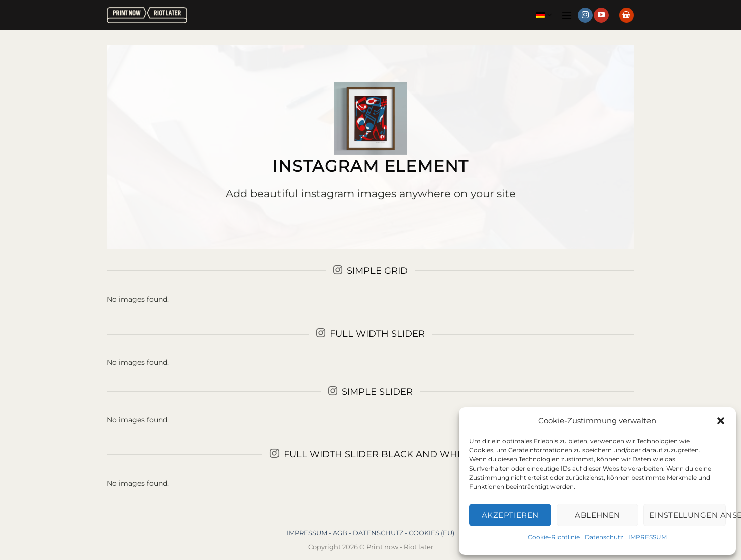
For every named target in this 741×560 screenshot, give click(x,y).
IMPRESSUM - (310, 533)
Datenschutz (604, 537)
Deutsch (544, 15)
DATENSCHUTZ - (381, 533)
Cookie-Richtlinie (554, 537)
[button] (721, 421)
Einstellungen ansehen (687, 515)
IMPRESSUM (647, 537)
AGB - (343, 533)
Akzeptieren (510, 515)
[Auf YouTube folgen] (601, 15)
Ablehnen (597, 515)
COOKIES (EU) (432, 533)
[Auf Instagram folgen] (585, 15)
